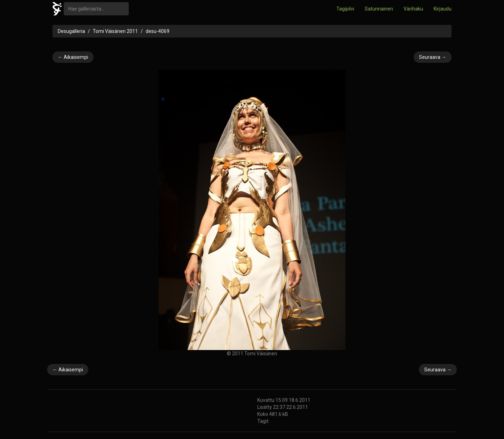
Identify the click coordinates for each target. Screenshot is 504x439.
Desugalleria (71, 31)
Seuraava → (433, 57)
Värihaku (413, 9)
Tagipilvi (345, 9)
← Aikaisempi (73, 57)
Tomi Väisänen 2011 (115, 31)
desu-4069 (157, 31)
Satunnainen (379, 9)
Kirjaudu (443, 9)
